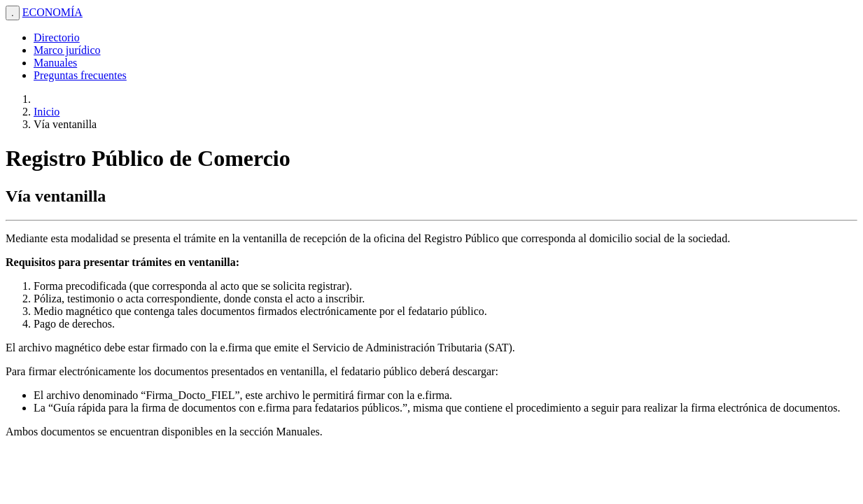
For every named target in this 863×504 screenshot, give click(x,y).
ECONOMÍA (52, 12)
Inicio (47, 112)
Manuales (55, 63)
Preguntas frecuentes (80, 75)
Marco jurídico (67, 50)
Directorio (57, 37)
